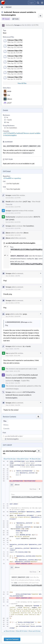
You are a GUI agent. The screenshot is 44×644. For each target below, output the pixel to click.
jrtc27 (9, 103)
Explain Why (25, 380)
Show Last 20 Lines (34, 630)
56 (6, 246)
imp (9, 95)
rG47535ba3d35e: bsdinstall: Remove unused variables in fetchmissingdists (20, 394)
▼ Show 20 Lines (35, 458)
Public (17, 19)
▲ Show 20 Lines (9, 630)
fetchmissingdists (13, 438)
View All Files (22, 83)
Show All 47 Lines (23, 458)
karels (9, 120)
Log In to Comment (12, 638)
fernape (17, 25)
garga (9, 91)
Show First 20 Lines (10, 458)
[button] (42, 3)
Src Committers (12, 128)
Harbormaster (10, 216)
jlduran (10, 99)
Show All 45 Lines (21, 630)
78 (6, 255)
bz (7, 117)
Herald (8, 201)
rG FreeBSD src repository (12, 178)
